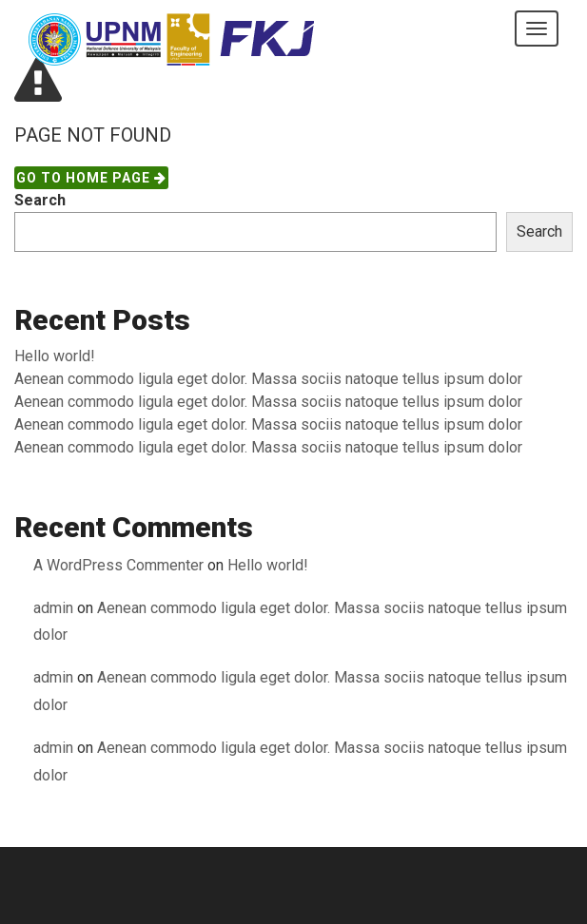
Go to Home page (91, 178)
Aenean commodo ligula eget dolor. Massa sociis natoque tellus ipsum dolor (268, 379)
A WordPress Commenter (118, 565)
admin (53, 608)
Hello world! (55, 356)
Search (40, 200)
